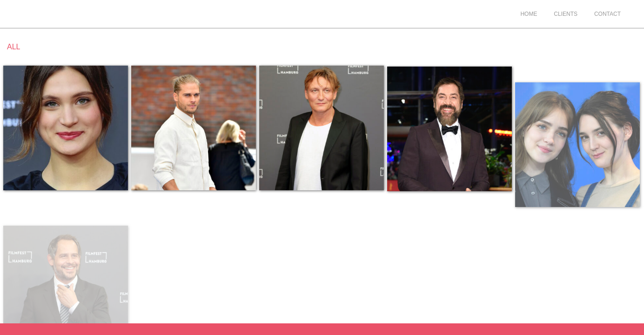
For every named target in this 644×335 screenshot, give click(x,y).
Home (529, 14)
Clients (566, 14)
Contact (607, 14)
